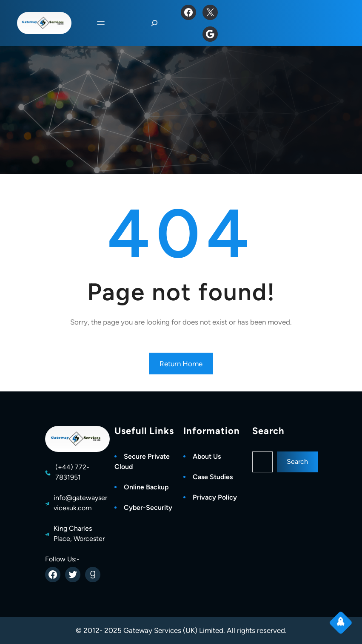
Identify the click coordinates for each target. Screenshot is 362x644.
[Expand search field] (154, 23)
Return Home (181, 364)
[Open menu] (101, 23)
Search (297, 461)
